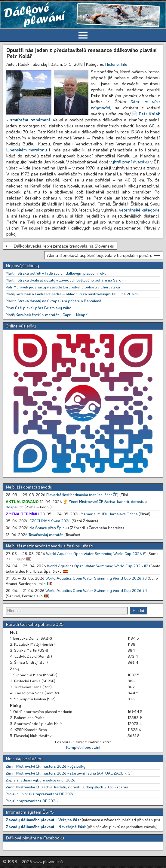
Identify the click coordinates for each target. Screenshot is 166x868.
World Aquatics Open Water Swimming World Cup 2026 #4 (96, 590)
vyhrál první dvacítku (129, 162)
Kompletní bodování (83, 747)
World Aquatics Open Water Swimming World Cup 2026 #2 (98, 566)
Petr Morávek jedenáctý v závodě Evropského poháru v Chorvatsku (63, 287)
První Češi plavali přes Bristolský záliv (38, 308)
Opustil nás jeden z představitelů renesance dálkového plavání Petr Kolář (81, 53)
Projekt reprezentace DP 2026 (32, 801)
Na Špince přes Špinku (49, 527)
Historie (112, 64)
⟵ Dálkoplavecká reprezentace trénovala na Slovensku (60, 246)
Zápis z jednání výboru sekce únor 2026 (41, 780)
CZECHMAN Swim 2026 (50, 521)
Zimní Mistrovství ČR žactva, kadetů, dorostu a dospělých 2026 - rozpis (67, 787)
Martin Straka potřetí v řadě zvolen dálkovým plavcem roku (56, 273)
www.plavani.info (49, 861)
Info (124, 64)
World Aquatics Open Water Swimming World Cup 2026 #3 (96, 578)
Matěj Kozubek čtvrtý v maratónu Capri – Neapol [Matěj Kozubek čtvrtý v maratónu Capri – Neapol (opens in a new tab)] (47, 314)
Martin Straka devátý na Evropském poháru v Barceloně (53, 301)
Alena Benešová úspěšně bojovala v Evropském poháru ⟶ (104, 255)
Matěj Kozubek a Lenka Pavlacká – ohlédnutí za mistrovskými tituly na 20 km (72, 294)
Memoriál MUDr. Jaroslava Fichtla (109, 514)
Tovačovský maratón (46, 534)
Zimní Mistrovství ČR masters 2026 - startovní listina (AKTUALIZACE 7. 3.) (69, 773)
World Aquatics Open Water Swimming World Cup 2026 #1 (96, 553)
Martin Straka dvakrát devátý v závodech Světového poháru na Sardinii (66, 280)
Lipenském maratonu (27, 150)
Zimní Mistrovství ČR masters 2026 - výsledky (46, 766)
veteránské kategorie (139, 210)
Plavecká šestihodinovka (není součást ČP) (82, 494)
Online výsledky (21, 326)
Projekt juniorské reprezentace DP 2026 (40, 794)
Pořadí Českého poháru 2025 (35, 624)
